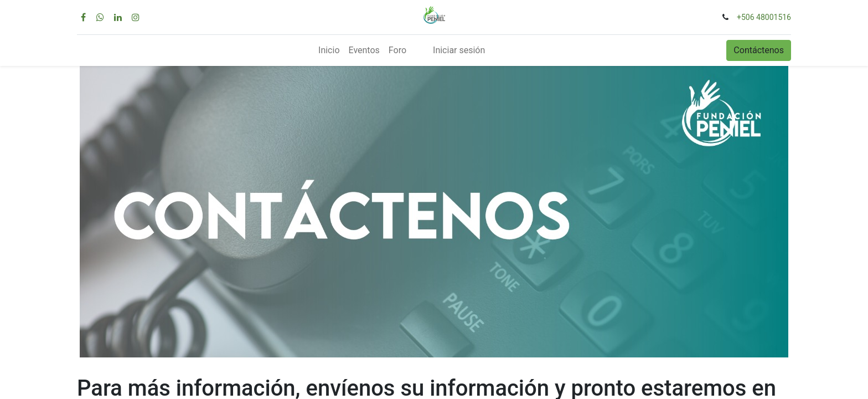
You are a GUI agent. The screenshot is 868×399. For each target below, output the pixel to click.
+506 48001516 (764, 17)
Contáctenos (759, 50)
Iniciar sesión (459, 50)
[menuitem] (329, 50)
